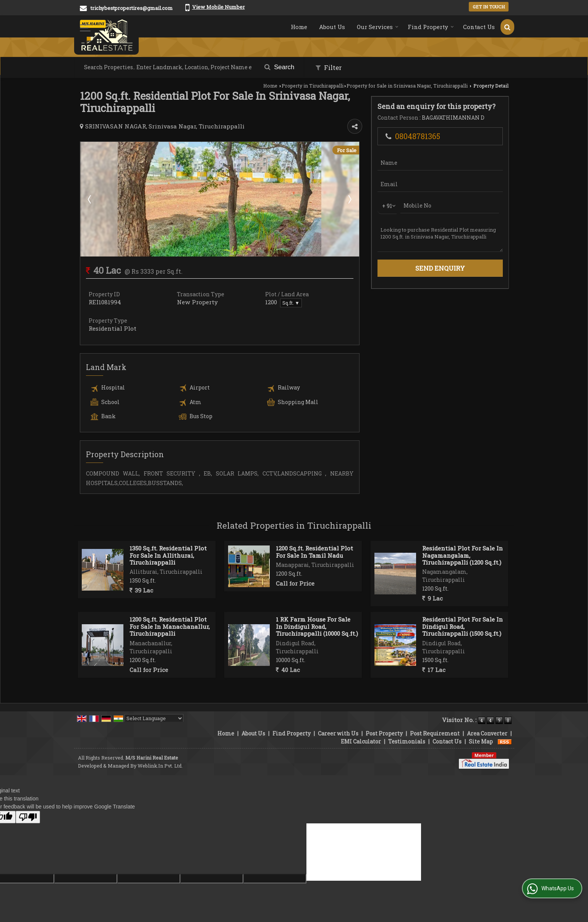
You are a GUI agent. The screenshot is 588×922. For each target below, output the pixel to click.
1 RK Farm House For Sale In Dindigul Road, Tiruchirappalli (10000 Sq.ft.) (317, 626)
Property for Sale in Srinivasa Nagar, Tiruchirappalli (407, 86)
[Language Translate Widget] (154, 718)
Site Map (481, 741)
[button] (219, 7)
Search (279, 67)
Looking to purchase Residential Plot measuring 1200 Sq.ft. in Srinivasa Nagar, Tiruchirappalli (440, 237)
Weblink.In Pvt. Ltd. (160, 766)
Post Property (384, 733)
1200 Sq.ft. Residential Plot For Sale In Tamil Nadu (314, 552)
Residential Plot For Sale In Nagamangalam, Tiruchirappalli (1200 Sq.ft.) (462, 555)
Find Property (431, 27)
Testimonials (407, 741)
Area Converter (487, 733)
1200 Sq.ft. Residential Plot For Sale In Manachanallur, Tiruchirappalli (170, 626)
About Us (332, 27)
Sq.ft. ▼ (291, 303)
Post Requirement (435, 733)
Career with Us (338, 733)
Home (299, 27)
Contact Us (479, 27)
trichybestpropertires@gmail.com (132, 8)
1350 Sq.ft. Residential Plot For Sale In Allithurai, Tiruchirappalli (168, 555)
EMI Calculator (361, 741)
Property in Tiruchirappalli (313, 86)
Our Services (378, 27)
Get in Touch (489, 7)
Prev (90, 199)
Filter (329, 67)
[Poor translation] (28, 817)
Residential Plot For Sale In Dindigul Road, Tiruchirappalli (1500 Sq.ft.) (462, 626)
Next (349, 199)
